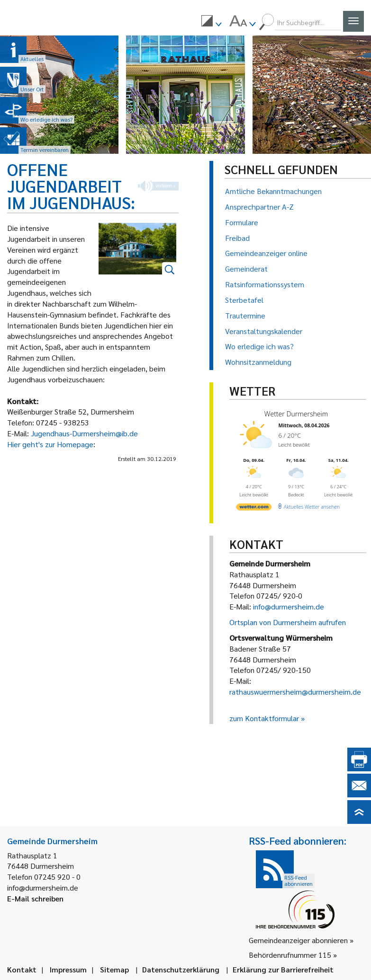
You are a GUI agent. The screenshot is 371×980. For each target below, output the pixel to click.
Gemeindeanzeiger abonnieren (298, 940)
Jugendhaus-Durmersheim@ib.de (84, 433)
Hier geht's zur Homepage (50, 444)
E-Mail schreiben (35, 898)
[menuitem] (211, 22)
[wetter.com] (254, 508)
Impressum (68, 969)
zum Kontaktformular (264, 718)
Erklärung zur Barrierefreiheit (283, 969)
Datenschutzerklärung (181, 969)
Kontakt (22, 969)
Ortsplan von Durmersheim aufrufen (288, 622)
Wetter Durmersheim (296, 414)
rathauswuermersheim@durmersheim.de (295, 692)
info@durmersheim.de (289, 606)
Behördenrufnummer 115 (290, 955)
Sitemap (114, 969)
